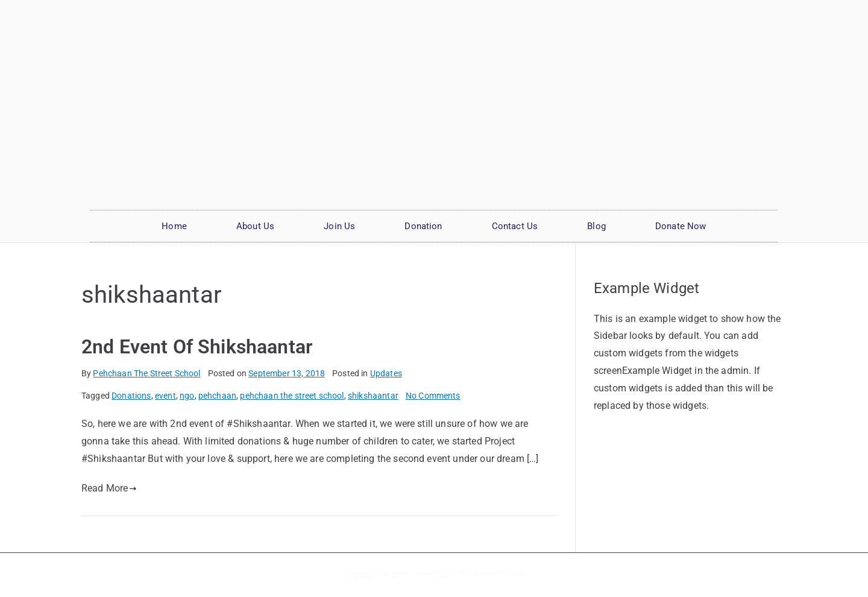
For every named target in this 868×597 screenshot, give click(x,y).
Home (174, 226)
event (165, 396)
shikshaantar (373, 396)
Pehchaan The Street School (146, 373)
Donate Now (681, 226)
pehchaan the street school (292, 396)
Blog (596, 226)
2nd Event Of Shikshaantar (197, 347)
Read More (109, 488)
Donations (131, 396)
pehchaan (217, 396)
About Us (255, 226)
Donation (423, 226)
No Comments (433, 396)
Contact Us (515, 226)
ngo (187, 396)
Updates (386, 373)
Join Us (339, 226)
